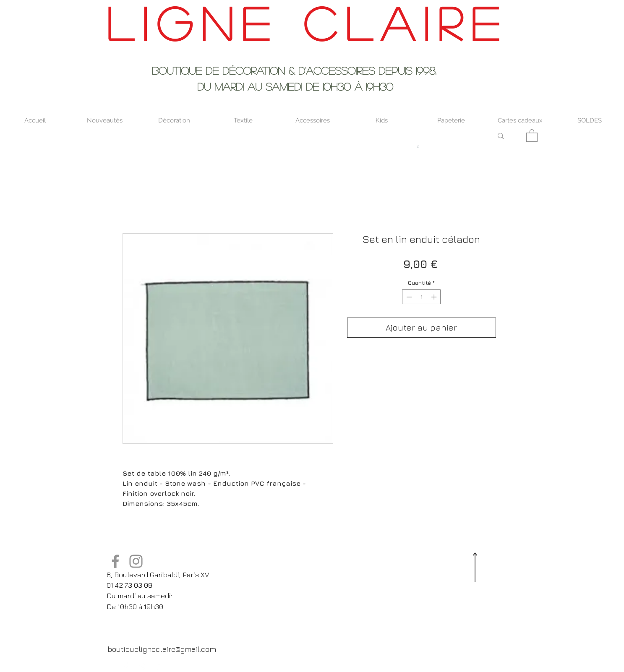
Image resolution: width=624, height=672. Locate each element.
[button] (532, 135)
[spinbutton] (422, 297)
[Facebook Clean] (125, 667)
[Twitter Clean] (142, 667)
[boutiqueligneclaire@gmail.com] (162, 649)
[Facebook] (115, 561)
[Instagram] (136, 561)
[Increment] (435, 297)
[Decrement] (408, 297)
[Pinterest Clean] (159, 667)
